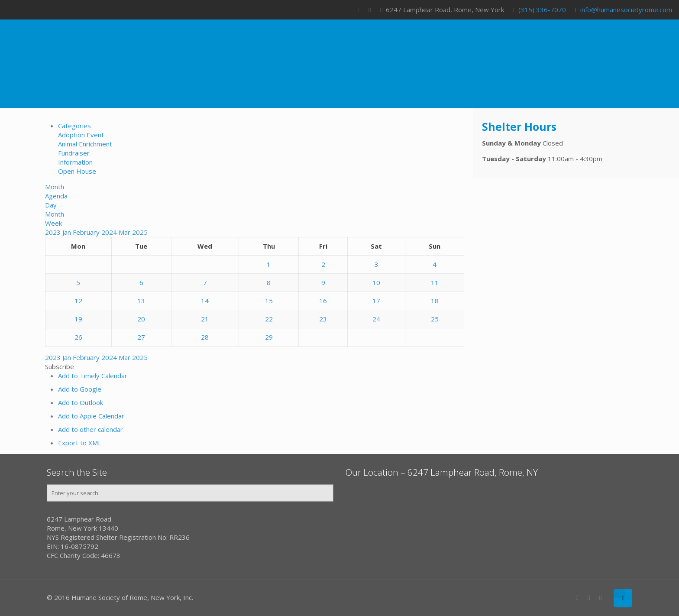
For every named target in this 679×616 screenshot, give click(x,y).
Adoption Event (81, 135)
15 (269, 301)
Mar (125, 232)
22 (269, 319)
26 (78, 337)
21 (205, 319)
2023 (54, 232)
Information (75, 162)
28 (205, 337)
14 (205, 301)
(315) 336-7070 (542, 10)
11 (435, 282)
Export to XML (80, 443)
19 (78, 319)
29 (269, 337)
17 (376, 301)
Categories (74, 126)
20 (141, 319)
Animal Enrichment (85, 144)
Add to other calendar (91, 429)
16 (323, 301)
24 (376, 319)
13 (141, 301)
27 (141, 337)
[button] (60, 366)
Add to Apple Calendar (91, 416)
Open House (77, 171)
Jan (68, 232)
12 (78, 301)
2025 (140, 232)
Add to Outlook (81, 402)
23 (323, 319)
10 (376, 282)
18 (435, 301)
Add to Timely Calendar (93, 376)
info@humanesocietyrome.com (626, 10)
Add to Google (80, 389)
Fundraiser (74, 153)
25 (435, 319)
